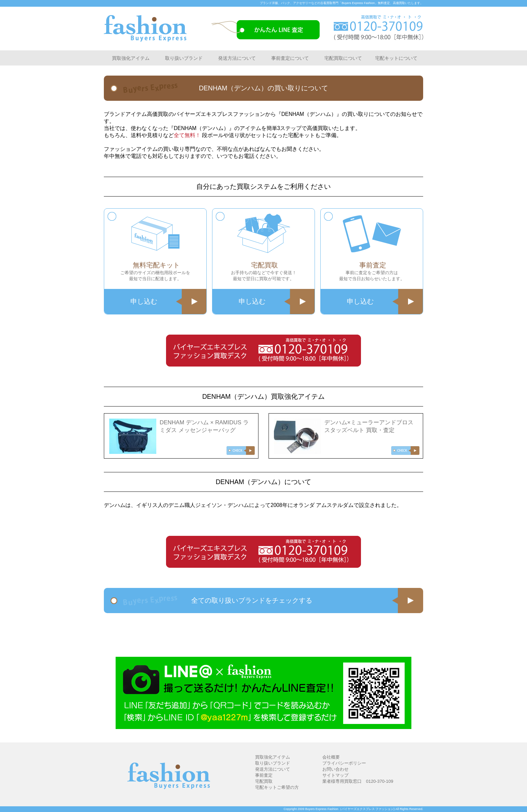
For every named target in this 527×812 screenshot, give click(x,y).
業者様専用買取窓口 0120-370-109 (358, 781)
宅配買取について (343, 58)
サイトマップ (335, 775)
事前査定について (290, 58)
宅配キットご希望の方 (277, 787)
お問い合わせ (335, 769)
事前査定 (264, 775)
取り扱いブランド (184, 58)
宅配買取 (264, 781)
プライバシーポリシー (344, 763)
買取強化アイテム (131, 58)
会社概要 (331, 757)
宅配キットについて (396, 58)
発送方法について (237, 58)
